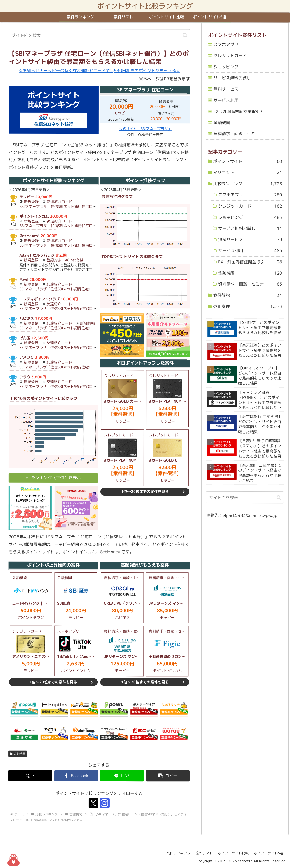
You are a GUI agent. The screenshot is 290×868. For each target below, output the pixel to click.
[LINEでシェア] (122, 776)
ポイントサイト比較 (233, 853)
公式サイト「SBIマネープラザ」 (145, 129)
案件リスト (204, 853)
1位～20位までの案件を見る (145, 492)
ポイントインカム (34, 216)
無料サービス (226, 89)
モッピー (121, 113)
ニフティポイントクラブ (39, 299)
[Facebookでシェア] (76, 776)
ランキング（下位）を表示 (56, 478)
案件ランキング (178, 853)
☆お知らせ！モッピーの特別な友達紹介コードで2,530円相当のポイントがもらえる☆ (99, 70)
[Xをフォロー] (93, 803)
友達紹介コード (60, 202)
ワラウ (25, 377)
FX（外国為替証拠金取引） (239, 111)
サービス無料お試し (232, 78)
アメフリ (27, 357)
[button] (185, 35)
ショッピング (226, 67)
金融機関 (18, 754)
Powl (24, 279)
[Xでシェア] (30, 776)
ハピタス (27, 318)
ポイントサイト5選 (269, 853)
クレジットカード (230, 55)
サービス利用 (226, 100)
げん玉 (25, 338)
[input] (99, 35)
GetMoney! (29, 236)
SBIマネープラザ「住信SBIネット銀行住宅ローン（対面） (67, 348)
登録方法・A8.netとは (65, 260)
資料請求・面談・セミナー (238, 134)
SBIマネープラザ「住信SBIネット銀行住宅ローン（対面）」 (69, 206)
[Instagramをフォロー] (105, 803)
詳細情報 (88, 324)
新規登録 (31, 202)
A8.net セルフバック (37, 255)
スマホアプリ (226, 44)
